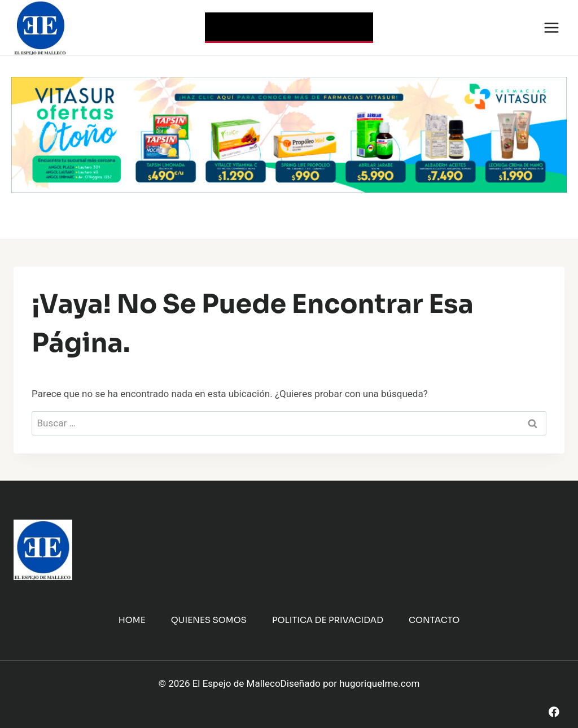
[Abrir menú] (551, 27)
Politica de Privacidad (328, 620)
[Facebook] (554, 712)
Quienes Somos (209, 620)
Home (132, 620)
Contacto (434, 620)
